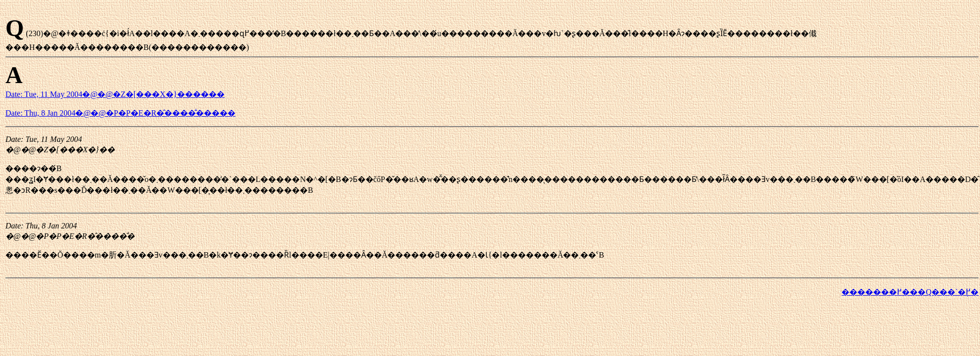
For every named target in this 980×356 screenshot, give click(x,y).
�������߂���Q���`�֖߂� (910, 292)
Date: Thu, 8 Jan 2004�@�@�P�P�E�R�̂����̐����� (120, 113)
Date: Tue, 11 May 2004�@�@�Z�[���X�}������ (115, 94)
